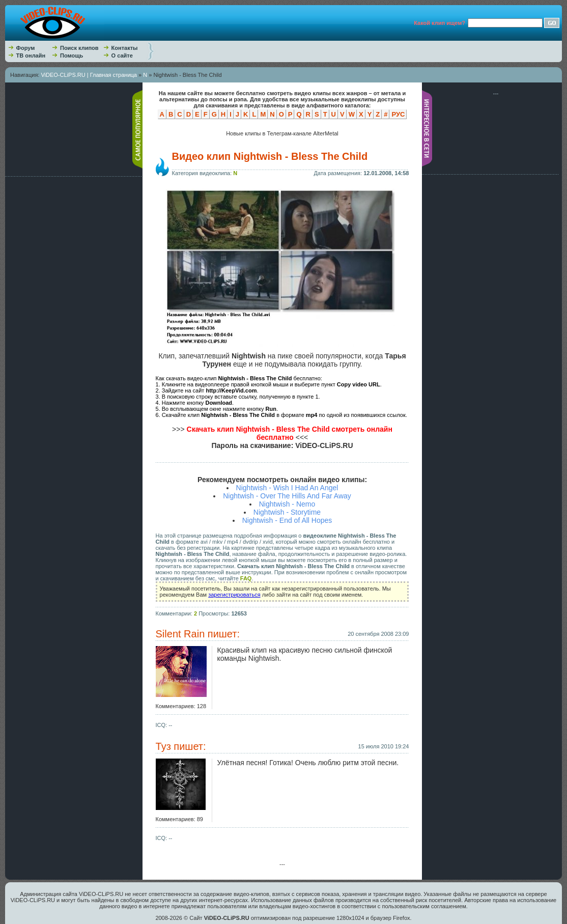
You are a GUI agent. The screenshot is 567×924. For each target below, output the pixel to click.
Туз (163, 746)
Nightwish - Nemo (287, 504)
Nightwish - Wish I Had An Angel (287, 488)
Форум (26, 48)
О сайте (122, 55)
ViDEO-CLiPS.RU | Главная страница (89, 75)
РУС (398, 114)
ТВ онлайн (31, 55)
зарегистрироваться (234, 595)
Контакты (125, 48)
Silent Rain (180, 634)
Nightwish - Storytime (287, 512)
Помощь (72, 55)
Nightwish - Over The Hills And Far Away (287, 496)
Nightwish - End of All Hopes (287, 520)
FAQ (246, 578)
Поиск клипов (79, 48)
